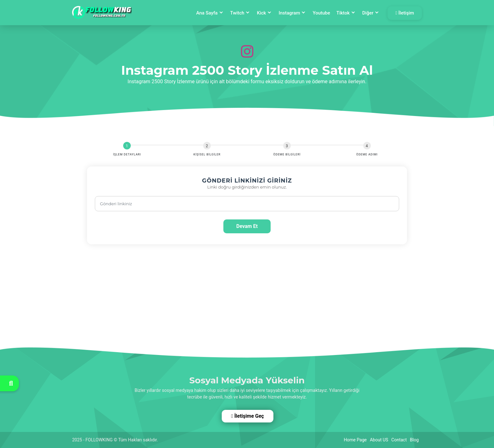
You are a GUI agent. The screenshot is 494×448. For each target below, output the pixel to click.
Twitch (237, 13)
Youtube (321, 13)
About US (379, 440)
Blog (414, 440)
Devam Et (247, 226)
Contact (399, 440)
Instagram (289, 13)
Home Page (355, 440)
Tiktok (343, 13)
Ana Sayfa (207, 13)
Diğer (368, 13)
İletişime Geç (247, 416)
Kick (261, 13)
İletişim (405, 13)
